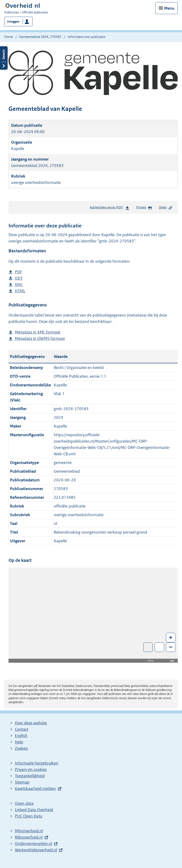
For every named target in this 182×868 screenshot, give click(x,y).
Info (172, 660)
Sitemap (22, 782)
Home (9, 37)
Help (19, 742)
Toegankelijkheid (30, 776)
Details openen (4, 58)
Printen (144, 208)
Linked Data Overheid (34, 810)
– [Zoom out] (171, 647)
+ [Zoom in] (171, 637)
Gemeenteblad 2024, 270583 (40, 37)
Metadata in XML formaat (38, 332)
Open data (24, 803)
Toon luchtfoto (148, 647)
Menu (169, 8)
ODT (19, 278)
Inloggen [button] (13, 22)
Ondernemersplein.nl (33, 844)
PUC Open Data (29, 816)
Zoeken (21, 748)
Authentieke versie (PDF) (110, 208)
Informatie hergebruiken (37, 763)
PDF (18, 272)
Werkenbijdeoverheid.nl (36, 850)
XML (19, 285)
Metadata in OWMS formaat (40, 339)
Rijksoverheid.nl (29, 837)
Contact (22, 729)
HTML (20, 291)
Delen (166, 208)
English (21, 736)
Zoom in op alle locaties (159, 647)
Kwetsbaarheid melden (35, 789)
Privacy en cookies (31, 769)
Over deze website (31, 723)
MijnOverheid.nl (29, 831)
